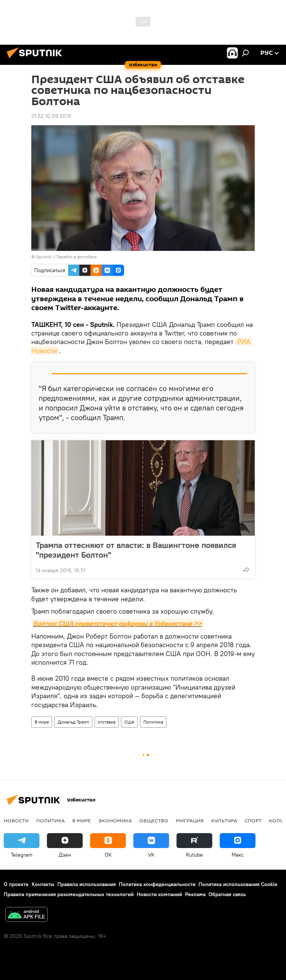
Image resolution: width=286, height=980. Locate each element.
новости (16, 820)
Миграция (190, 820)
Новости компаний (159, 894)
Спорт (253, 820)
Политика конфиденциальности (157, 884)
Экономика (115, 820)
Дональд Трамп (73, 722)
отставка (107, 722)
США (129, 722)
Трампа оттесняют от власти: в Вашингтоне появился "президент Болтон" (136, 550)
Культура (224, 820)
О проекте (16, 884)
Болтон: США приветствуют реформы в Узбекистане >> (117, 623)
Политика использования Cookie (238, 884)
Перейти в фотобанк (76, 257)
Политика (153, 722)
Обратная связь (227, 894)
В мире (42, 722)
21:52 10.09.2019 (51, 116)
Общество (154, 820)
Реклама (195, 894)
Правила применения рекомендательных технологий (69, 894)
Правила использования (87, 884)
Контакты (43, 884)
